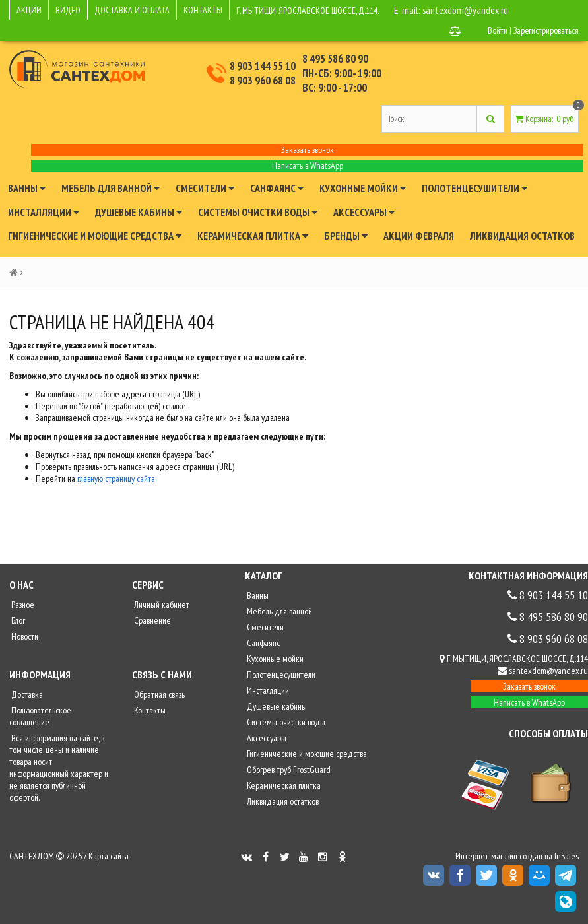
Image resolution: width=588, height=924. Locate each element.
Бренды (346, 236)
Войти (496, 30)
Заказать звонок (308, 150)
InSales (567, 856)
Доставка (26, 694)
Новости (24, 636)
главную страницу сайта (116, 478)
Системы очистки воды (258, 212)
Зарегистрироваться (545, 30)
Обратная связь (158, 694)
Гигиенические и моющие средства (95, 236)
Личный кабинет (161, 605)
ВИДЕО (68, 10)
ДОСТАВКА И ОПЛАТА (132, 10)
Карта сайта (109, 856)
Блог (17, 620)
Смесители (205, 188)
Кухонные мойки (363, 188)
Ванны (27, 188)
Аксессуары (364, 212)
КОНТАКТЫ (203, 10)
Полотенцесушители (474, 188)
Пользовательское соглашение (40, 716)
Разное (22, 605)
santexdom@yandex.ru (467, 10)
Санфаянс (277, 188)
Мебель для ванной (111, 188)
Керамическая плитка (253, 236)
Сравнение (151, 620)
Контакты (149, 710)
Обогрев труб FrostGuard (288, 770)
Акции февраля (419, 236)
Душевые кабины (139, 212)
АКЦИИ (29, 10)
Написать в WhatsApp (308, 166)
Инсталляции (44, 212)
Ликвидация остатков (522, 236)
